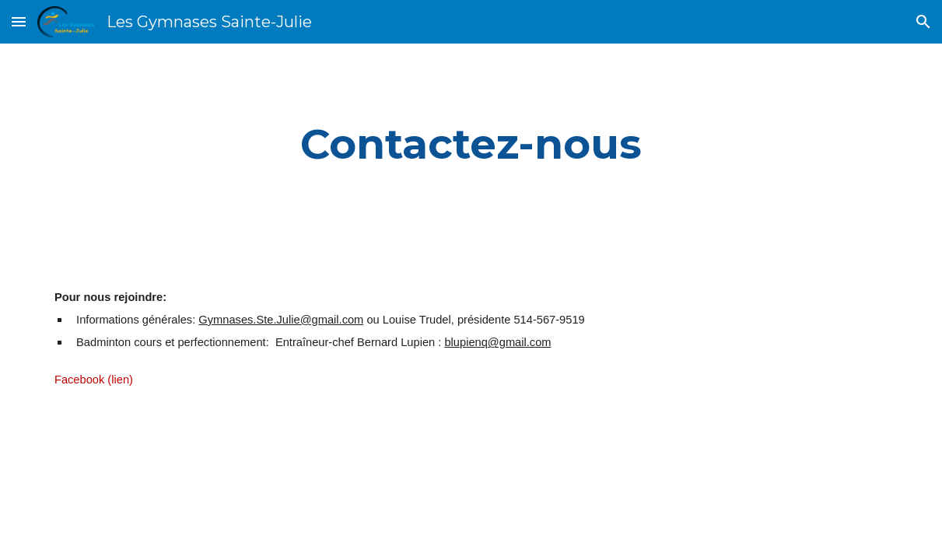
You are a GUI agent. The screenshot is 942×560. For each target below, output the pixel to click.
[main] (471, 144)
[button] (19, 21)
